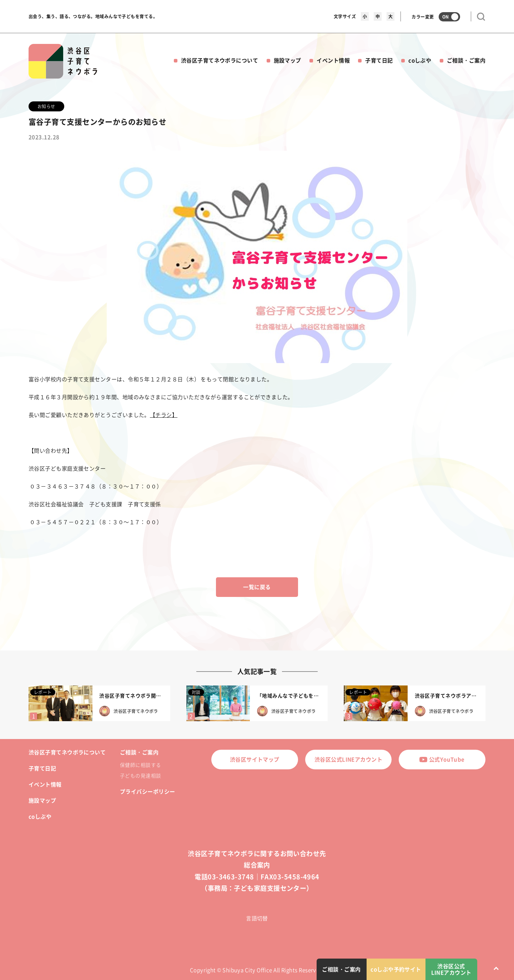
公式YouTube (442, 759)
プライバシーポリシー (148, 791)
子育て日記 (379, 60)
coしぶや (420, 60)
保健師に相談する (141, 765)
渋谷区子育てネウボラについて (220, 60)
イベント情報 (333, 60)
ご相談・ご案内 (466, 60)
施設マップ (288, 60)
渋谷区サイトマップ (255, 759)
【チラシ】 (164, 415)
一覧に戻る (257, 587)
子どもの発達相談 (141, 775)
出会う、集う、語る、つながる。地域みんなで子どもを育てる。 (93, 16)
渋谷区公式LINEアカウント (348, 759)
